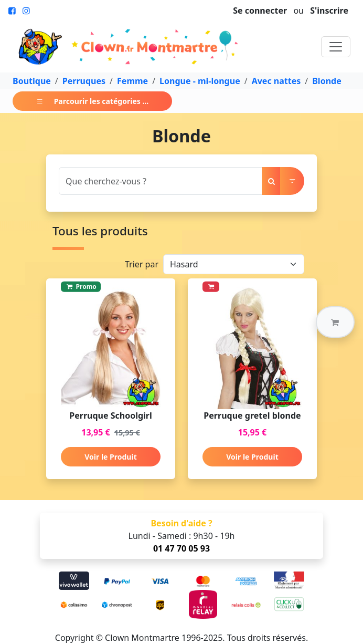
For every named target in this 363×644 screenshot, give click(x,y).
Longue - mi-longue (200, 81)
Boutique (32, 81)
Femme (132, 81)
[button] (335, 322)
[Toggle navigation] (336, 47)
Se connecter (260, 11)
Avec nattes (276, 81)
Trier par (142, 264)
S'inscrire (329, 11)
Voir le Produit (110, 457)
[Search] (161, 181)
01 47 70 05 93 (181, 548)
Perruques (84, 81)
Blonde (327, 81)
